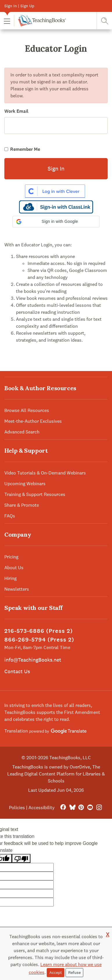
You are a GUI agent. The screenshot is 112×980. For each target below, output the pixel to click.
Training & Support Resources (35, 494)
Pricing (11, 557)
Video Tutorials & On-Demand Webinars (45, 473)
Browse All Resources (27, 410)
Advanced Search (22, 432)
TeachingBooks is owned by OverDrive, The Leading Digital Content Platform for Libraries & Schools (56, 774)
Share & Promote (22, 505)
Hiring (10, 578)
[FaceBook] (63, 808)
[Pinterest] (81, 808)
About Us (14, 568)
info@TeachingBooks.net (33, 660)
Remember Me (25, 149)
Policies (17, 808)
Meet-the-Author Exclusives (33, 421)
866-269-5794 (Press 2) (39, 640)
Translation (45, 731)
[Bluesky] (72, 808)
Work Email (16, 111)
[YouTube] (90, 808)
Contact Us (17, 671)
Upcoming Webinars (25, 484)
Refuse (74, 972)
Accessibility (41, 808)
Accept (56, 972)
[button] (7, 21)
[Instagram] (99, 808)
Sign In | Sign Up (19, 6)
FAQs (10, 516)
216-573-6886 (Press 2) (39, 631)
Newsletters (17, 589)
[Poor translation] (21, 858)
